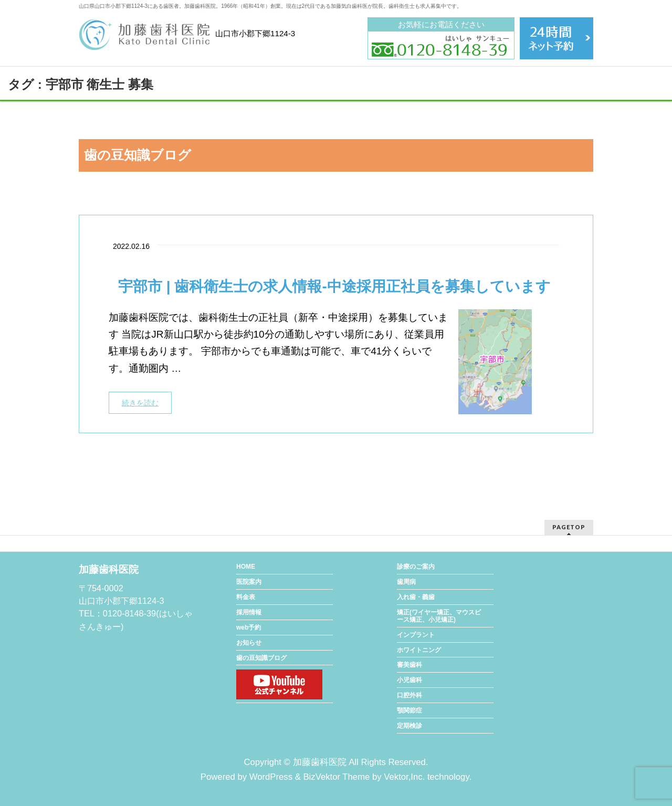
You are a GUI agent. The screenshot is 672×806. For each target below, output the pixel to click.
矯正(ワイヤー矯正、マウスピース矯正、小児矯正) (439, 616)
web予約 (249, 627)
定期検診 (409, 726)
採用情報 (249, 612)
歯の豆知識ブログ (261, 658)
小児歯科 (409, 680)
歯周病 (406, 582)
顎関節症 (409, 710)
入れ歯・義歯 (416, 597)
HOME (246, 567)
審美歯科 (409, 665)
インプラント (416, 635)
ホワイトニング (419, 650)
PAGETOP (569, 527)
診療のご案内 (416, 567)
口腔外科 (409, 695)
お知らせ (249, 643)
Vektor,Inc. (404, 777)
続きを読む (140, 403)
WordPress (271, 777)
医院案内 (249, 582)
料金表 (246, 597)
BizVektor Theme (336, 777)
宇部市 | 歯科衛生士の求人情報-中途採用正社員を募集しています (334, 286)
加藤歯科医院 (320, 762)
